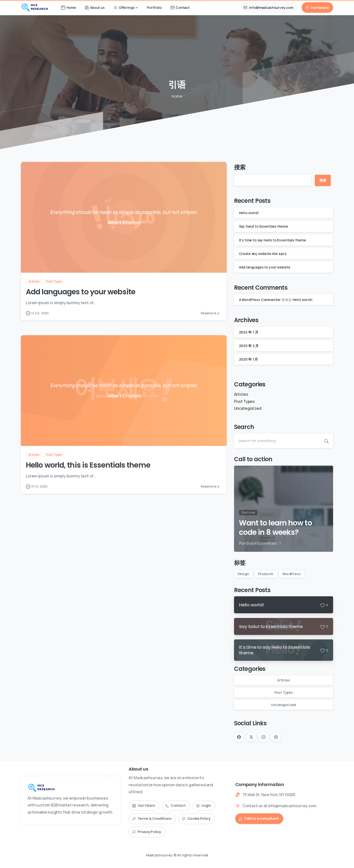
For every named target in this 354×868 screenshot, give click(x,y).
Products (266, 574)
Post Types (244, 401)
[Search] (277, 441)
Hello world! (249, 213)
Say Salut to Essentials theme (264, 226)
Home (176, 96)
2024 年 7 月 (249, 332)
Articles (241, 394)
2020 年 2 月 (249, 346)
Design (243, 574)
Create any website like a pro (263, 254)
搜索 (240, 167)
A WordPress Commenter (260, 300)
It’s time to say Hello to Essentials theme (273, 240)
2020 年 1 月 (248, 359)
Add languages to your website (81, 292)
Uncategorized (248, 408)
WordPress (291, 574)
